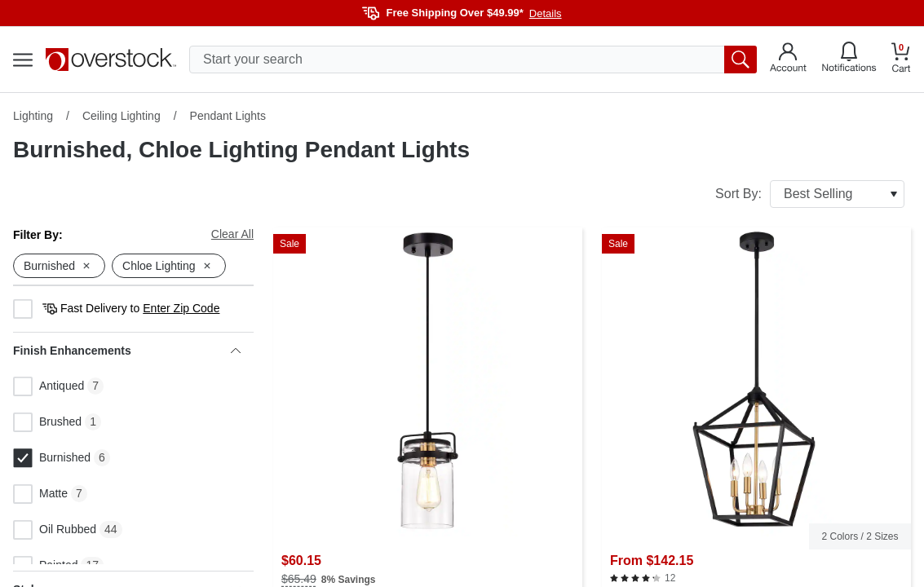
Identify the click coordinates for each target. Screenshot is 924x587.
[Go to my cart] (901, 60)
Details (546, 13)
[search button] (741, 60)
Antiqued (49, 386)
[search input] (473, 60)
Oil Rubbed (55, 530)
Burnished (52, 458)
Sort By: (810, 194)
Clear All (232, 234)
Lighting (33, 116)
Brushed (47, 422)
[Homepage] (111, 60)
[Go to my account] (788, 60)
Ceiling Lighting (122, 116)
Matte (40, 494)
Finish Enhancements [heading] (127, 351)
